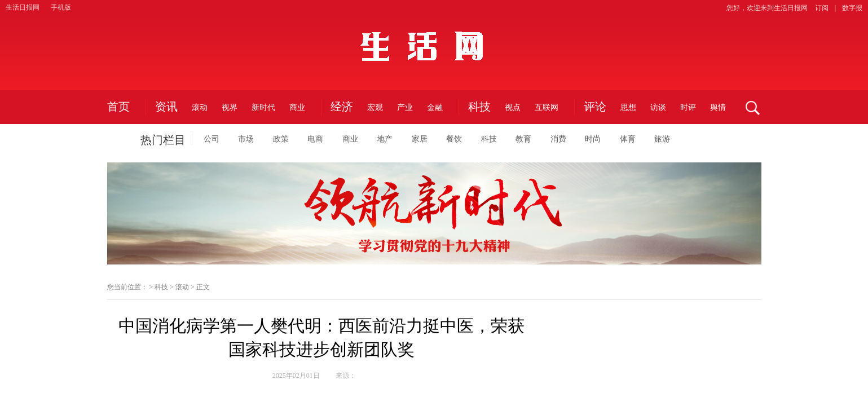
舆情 (718, 107)
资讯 (166, 107)
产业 (405, 107)
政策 (281, 139)
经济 (342, 107)
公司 (212, 139)
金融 (435, 107)
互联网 (547, 107)
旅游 (662, 139)
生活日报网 (23, 7)
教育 (523, 139)
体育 (628, 139)
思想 (628, 107)
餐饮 (454, 139)
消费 (558, 139)
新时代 (263, 107)
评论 (595, 107)
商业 (297, 107)
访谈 (658, 107)
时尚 (593, 139)
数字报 (852, 8)
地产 (385, 139)
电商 (315, 139)
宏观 (375, 107)
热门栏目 (163, 140)
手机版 (61, 7)
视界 (230, 107)
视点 (513, 107)
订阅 (822, 8)
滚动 (200, 107)
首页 (118, 107)
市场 (246, 139)
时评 (688, 107)
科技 (479, 107)
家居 (420, 139)
